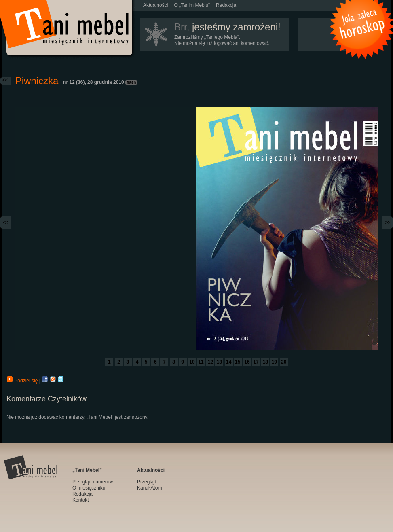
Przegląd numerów (93, 482)
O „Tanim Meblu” (192, 5)
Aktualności (155, 5)
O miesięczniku (89, 488)
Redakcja (226, 5)
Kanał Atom (149, 488)
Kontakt (81, 500)
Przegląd (147, 482)
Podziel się (23, 381)
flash (131, 82)
